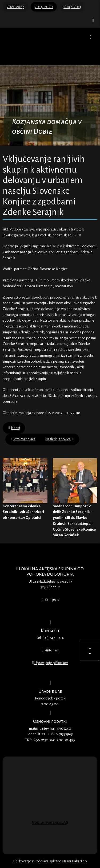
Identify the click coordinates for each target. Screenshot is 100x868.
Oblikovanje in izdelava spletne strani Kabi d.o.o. (50, 861)
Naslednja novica (59, 439)
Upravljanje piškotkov (50, 663)
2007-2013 (72, 7)
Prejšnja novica (23, 439)
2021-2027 (15, 7)
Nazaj (14, 428)
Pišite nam (50, 650)
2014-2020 (44, 7)
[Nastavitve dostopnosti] (90, 651)
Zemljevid (51, 600)
